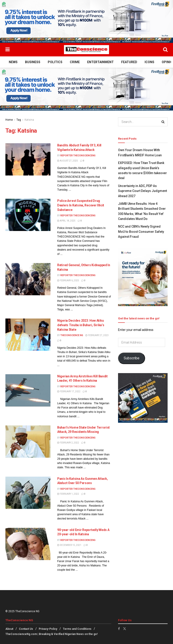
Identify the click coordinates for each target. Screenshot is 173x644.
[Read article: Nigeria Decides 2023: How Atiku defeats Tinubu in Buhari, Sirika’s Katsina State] (28, 335)
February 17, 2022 (69, 391)
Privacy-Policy (48, 629)
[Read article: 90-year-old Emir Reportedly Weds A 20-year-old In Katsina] (28, 544)
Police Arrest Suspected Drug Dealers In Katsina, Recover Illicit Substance (81, 205)
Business (33, 62)
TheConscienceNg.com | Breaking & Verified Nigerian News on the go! (51, 634)
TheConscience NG (72, 335)
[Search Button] (165, 50)
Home (9, 120)
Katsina (29, 120)
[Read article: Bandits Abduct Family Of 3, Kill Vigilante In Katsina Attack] (28, 159)
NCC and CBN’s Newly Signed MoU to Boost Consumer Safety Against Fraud (141, 232)
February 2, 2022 (68, 443)
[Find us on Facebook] (119, 629)
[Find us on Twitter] (125, 629)
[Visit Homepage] (86, 50)
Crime (75, 62)
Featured (129, 62)
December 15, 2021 (69, 545)
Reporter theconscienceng (78, 156)
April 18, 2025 (66, 221)
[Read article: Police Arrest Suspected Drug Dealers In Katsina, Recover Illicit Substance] (28, 215)
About (9, 629)
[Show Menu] (8, 50)
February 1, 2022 (68, 494)
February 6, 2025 (68, 280)
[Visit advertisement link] (86, 21)
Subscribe (132, 358)
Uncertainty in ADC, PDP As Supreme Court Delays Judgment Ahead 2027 (142, 191)
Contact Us (26, 629)
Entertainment (100, 62)
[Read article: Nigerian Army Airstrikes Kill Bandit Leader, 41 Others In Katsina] (28, 390)
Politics (55, 62)
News (13, 62)
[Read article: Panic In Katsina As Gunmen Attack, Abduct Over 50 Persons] (28, 493)
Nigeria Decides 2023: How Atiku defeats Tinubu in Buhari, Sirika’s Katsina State (81, 325)
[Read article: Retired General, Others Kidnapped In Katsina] (28, 279)
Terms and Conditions (77, 629)
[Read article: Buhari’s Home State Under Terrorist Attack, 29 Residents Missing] (28, 442)
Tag (19, 120)
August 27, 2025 (68, 161)
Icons (149, 62)
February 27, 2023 (97, 335)
